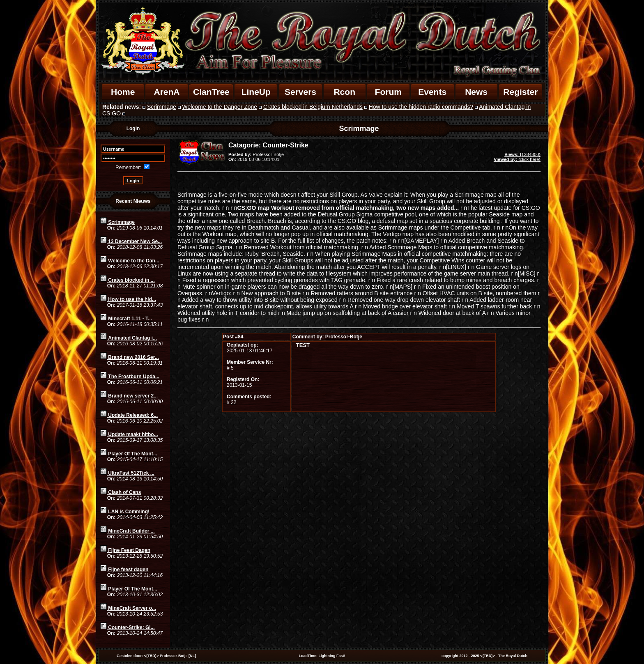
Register (520, 92)
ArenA (167, 92)
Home (123, 92)
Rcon (344, 92)
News (476, 92)
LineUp (256, 92)
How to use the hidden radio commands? (421, 107)
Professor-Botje (344, 337)
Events (432, 92)
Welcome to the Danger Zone (220, 107)
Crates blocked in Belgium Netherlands (313, 107)
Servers (300, 92)
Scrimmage (162, 107)
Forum (388, 92)
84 (233, 337)
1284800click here (517, 157)
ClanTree (211, 92)
